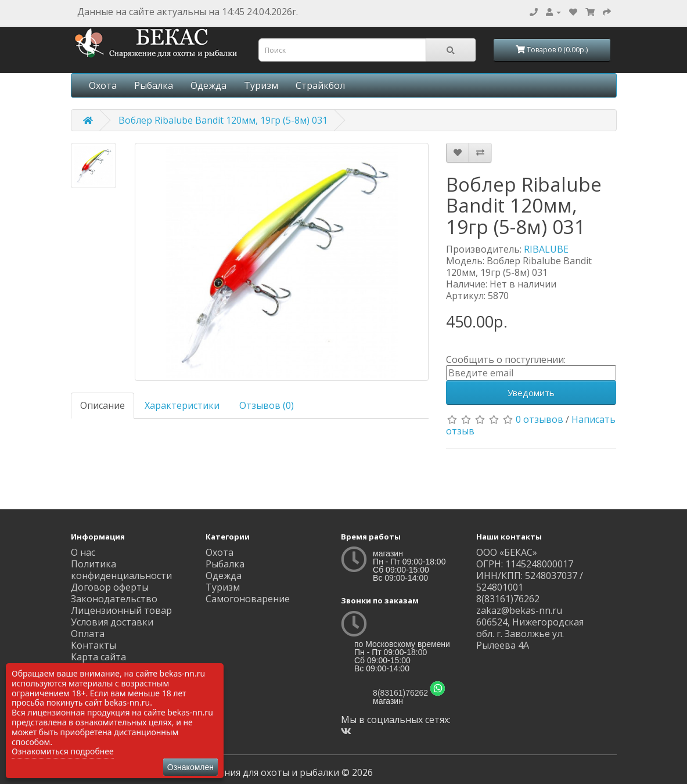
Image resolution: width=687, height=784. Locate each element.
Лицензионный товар (121, 610)
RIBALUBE (546, 249)
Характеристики (182, 405)
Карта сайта (98, 657)
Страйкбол (320, 85)
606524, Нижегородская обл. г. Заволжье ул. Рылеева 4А (530, 634)
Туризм (261, 85)
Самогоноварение (248, 599)
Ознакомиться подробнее (63, 751)
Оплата (88, 634)
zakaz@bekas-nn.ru (519, 610)
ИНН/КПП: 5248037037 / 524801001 (530, 581)
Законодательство (114, 599)
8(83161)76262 (400, 693)
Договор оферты (110, 587)
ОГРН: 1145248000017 (525, 564)
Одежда (208, 85)
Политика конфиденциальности (121, 570)
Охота (103, 85)
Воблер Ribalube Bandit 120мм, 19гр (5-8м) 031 (223, 120)
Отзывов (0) (267, 405)
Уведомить (531, 393)
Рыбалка (154, 85)
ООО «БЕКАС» (507, 552)
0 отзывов (539, 419)
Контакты (93, 645)
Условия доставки (112, 622)
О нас (83, 552)
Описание (102, 405)
